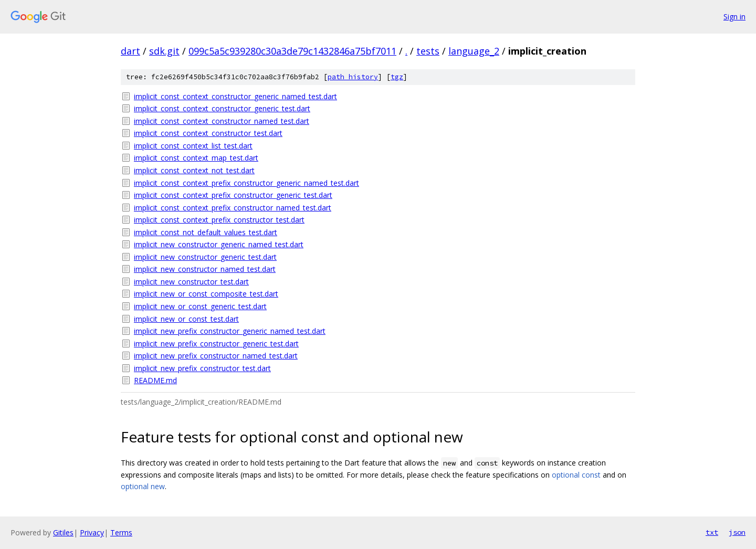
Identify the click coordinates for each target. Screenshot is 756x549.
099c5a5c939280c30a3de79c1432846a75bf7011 (292, 51)
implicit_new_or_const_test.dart (186, 319)
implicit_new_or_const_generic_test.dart (200, 306)
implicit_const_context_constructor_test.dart (208, 133)
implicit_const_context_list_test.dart (193, 146)
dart (130, 51)
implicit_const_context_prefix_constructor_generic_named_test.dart (246, 183)
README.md (155, 380)
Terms (121, 532)
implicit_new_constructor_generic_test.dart (205, 257)
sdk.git (164, 51)
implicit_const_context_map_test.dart (196, 158)
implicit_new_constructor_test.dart (191, 282)
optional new (143, 486)
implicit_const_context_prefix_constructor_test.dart (219, 220)
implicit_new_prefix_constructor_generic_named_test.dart (230, 331)
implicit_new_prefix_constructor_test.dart (202, 368)
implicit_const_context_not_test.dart (194, 170)
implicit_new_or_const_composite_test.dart (206, 294)
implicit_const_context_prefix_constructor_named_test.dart (233, 208)
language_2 (474, 51)
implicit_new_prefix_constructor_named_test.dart (216, 356)
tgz (397, 77)
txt (712, 532)
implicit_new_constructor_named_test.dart (205, 269)
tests (428, 51)
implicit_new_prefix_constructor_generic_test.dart (216, 344)
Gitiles (63, 532)
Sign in (734, 17)
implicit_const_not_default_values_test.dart (206, 232)
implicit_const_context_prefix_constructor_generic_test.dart (233, 195)
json (737, 532)
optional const (576, 475)
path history (353, 77)
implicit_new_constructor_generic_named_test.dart (219, 244)
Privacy (92, 532)
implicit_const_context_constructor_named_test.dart (222, 121)
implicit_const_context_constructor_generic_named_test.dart (235, 96)
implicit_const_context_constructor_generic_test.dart (222, 108)
